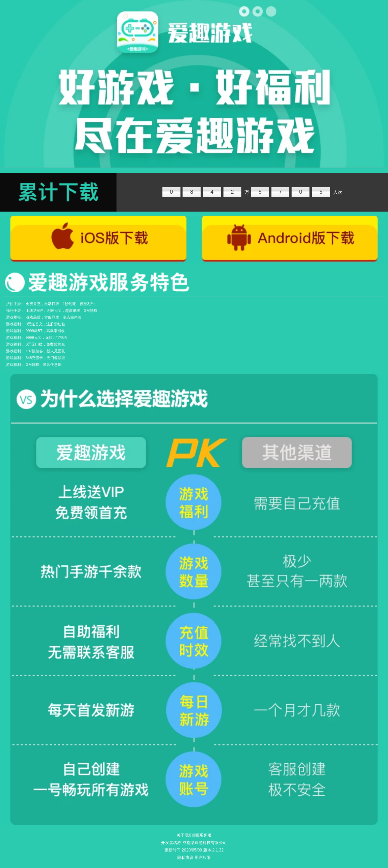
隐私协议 (185, 858)
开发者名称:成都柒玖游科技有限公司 (194, 843)
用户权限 (203, 858)
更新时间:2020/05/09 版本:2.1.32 (194, 850)
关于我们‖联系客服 (194, 835)
